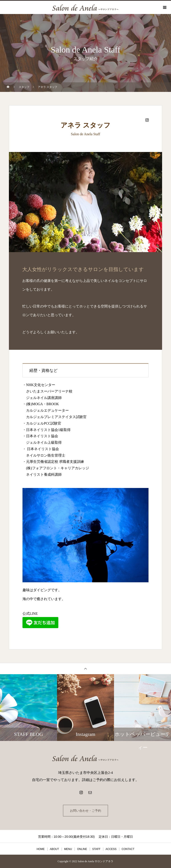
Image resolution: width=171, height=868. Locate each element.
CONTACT (128, 849)
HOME (41, 849)
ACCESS (111, 849)
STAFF (96, 849)
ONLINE (82, 849)
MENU (68, 849)
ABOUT (54, 849)
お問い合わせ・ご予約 (85, 811)
